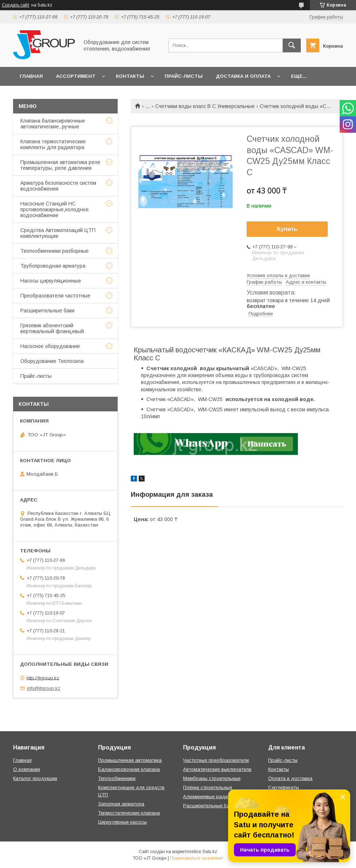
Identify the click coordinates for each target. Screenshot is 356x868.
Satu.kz (210, 852)
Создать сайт (16, 5)
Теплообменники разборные (54, 251)
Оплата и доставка (290, 778)
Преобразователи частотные (55, 296)
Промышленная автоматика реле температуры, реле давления (60, 165)
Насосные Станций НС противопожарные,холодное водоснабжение (54, 209)
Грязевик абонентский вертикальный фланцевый (52, 328)
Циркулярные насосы (122, 822)
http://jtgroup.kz (43, 678)
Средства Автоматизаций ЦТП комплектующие (58, 233)
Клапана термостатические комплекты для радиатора (53, 144)
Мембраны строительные (212, 778)
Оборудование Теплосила (52, 361)
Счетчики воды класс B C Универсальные (205, 106)
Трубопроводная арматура (53, 266)
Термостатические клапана (129, 813)
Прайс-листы (184, 76)
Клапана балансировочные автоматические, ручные (53, 124)
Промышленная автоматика (130, 760)
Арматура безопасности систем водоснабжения (58, 186)
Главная (31, 76)
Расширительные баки (47, 311)
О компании (27, 769)
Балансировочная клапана (129, 769)
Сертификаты (284, 787)
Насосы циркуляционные (51, 281)
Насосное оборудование (50, 346)
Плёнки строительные (208, 787)
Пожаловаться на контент (197, 858)
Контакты (130, 76)
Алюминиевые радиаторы (213, 797)
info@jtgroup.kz (44, 688)
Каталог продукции (35, 778)
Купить (287, 229)
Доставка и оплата (243, 76)
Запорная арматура (121, 804)
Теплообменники (117, 778)
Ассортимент (76, 76)
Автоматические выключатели (217, 769)
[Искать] (292, 45)
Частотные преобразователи (216, 760)
